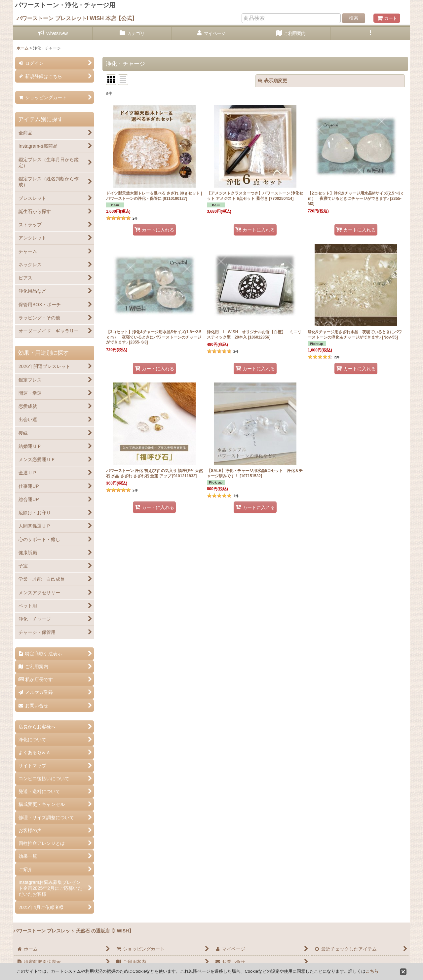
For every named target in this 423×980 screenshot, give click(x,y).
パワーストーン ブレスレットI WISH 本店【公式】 (77, 18)
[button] (370, 34)
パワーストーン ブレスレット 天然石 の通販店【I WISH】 (73, 931)
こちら (372, 971)
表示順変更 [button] (273, 81)
